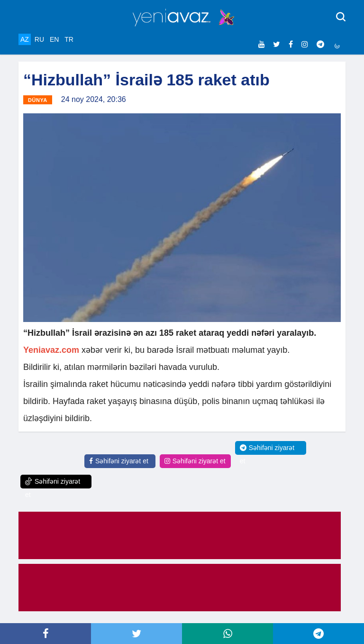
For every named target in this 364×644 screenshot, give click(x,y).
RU (39, 39)
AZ (25, 39)
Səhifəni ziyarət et (119, 461)
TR (69, 39)
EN (54, 39)
